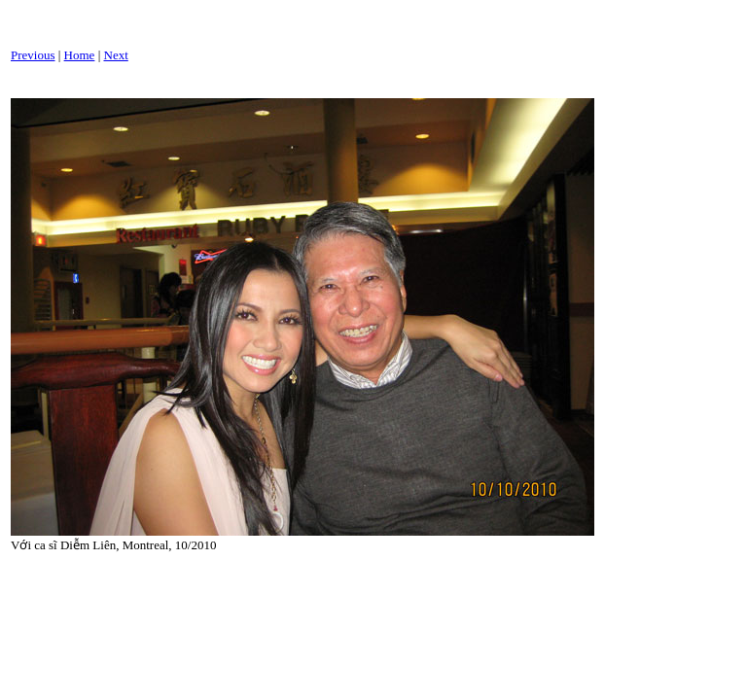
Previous (33, 55)
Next (116, 55)
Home (80, 55)
